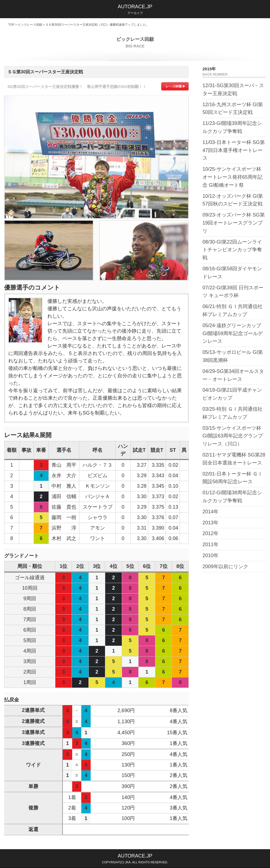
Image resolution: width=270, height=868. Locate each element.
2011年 (210, 544)
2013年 (210, 523)
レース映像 (175, 86)
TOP (11, 25)
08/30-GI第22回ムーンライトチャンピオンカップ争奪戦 (232, 250)
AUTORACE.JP (135, 7)
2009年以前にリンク (225, 567)
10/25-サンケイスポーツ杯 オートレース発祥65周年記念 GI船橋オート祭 (233, 177)
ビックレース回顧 (30, 25)
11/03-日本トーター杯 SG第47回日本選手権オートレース (234, 150)
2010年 (210, 555)
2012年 (210, 533)
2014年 (210, 512)
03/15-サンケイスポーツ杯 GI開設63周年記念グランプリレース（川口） (233, 436)
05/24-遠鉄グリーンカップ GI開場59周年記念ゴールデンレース (233, 333)
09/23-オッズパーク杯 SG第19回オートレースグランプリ (234, 223)
